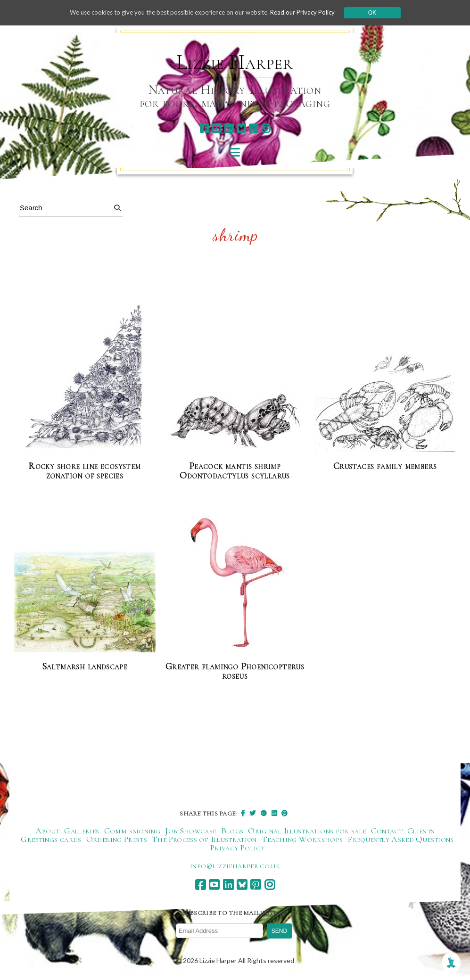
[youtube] (217, 128)
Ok (382, 13)
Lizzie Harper (235, 62)
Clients (421, 831)
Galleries (82, 831)
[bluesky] (241, 128)
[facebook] (204, 128)
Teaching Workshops (302, 840)
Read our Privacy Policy (310, 12)
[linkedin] (229, 128)
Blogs (232, 831)
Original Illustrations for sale (307, 831)
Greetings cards (51, 840)
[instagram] (266, 128)
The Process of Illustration (204, 840)
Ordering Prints (117, 840)
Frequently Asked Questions (400, 840)
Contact (387, 831)
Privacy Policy (237, 848)
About (47, 831)
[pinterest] (253, 128)
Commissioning (132, 831)
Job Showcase (190, 831)
